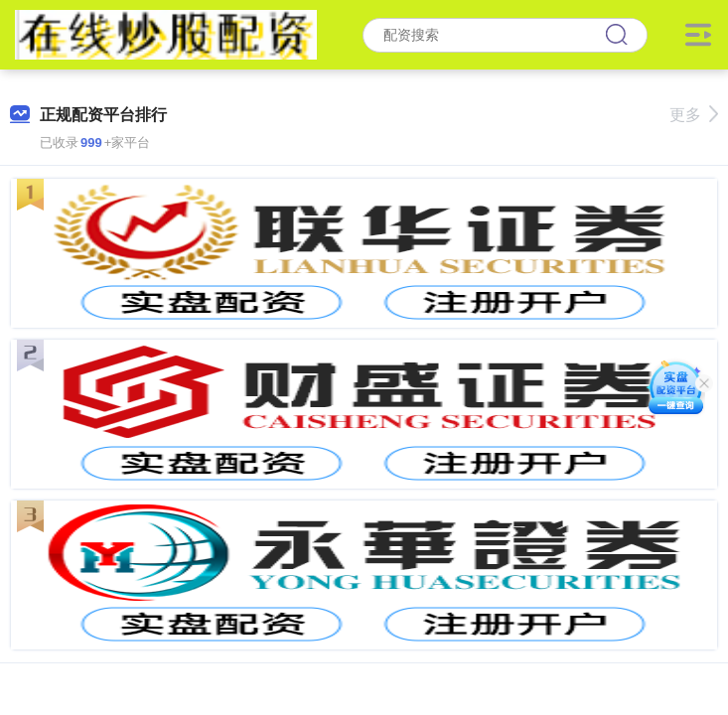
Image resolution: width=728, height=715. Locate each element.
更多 (694, 115)
